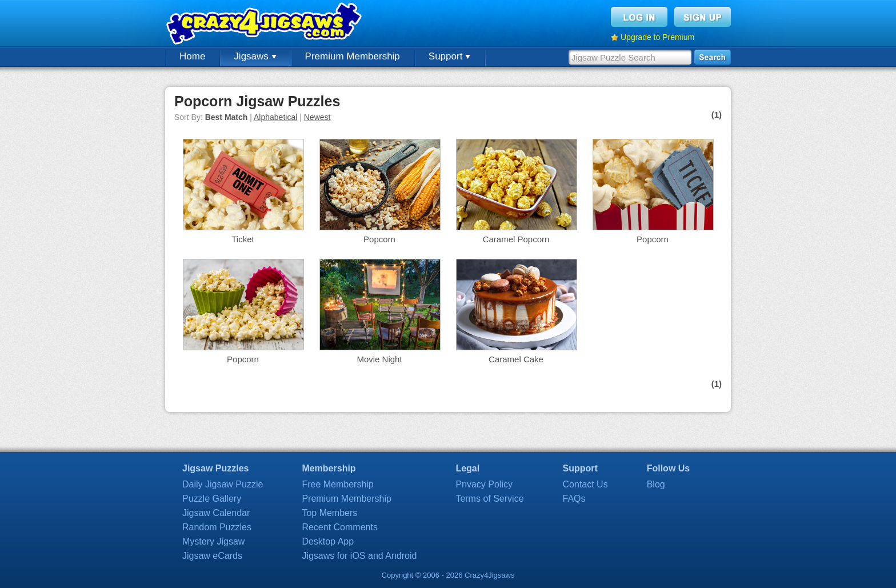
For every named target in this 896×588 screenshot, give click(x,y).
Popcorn (379, 239)
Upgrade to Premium (657, 37)
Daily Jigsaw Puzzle (223, 484)
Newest (317, 117)
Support (449, 56)
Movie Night (379, 359)
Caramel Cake (516, 359)
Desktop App (328, 541)
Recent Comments (340, 527)
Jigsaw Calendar (216, 513)
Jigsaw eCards (212, 556)
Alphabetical (275, 117)
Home (192, 56)
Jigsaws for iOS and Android (359, 556)
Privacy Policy (484, 484)
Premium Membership (353, 56)
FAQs (574, 499)
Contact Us (585, 484)
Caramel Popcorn (516, 239)
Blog (656, 484)
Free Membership (337, 484)
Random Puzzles (217, 527)
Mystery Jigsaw (213, 541)
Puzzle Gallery (212, 499)
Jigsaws (255, 56)
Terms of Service (489, 499)
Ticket (243, 239)
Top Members (329, 513)
